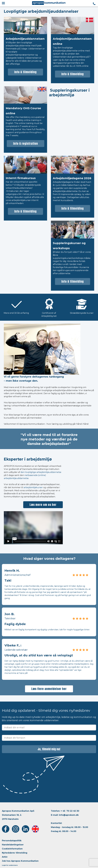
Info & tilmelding (25, 72)
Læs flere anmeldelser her (49, 689)
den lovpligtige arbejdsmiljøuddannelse (41, 472)
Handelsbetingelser (13, 845)
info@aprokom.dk (69, 815)
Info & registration (26, 143)
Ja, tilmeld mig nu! (49, 749)
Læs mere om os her (43, 505)
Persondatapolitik (12, 841)
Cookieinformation (12, 849)
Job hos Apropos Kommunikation (20, 861)
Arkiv (5, 857)
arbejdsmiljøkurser (33, 487)
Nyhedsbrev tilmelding (15, 853)
